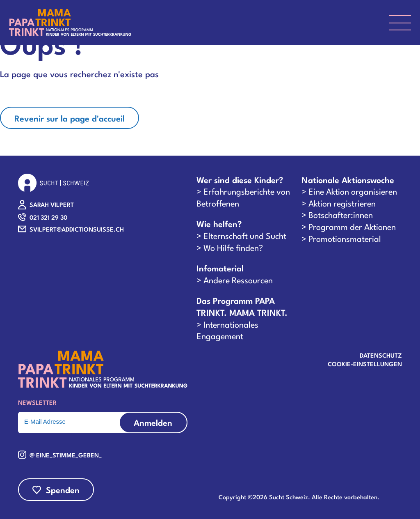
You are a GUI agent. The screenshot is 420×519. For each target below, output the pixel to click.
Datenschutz (381, 355)
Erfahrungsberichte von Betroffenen (243, 197)
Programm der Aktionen (352, 226)
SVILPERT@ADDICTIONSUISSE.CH (77, 229)
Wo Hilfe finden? (233, 247)
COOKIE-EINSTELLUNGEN (365, 363)
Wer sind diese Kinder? (240, 180)
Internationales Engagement (227, 330)
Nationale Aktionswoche (348, 180)
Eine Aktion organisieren (353, 191)
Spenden (63, 489)
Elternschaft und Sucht (245, 235)
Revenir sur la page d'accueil (70, 118)
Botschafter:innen (341, 214)
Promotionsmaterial (345, 238)
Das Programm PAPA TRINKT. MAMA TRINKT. (242, 306)
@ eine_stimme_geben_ (66, 455)
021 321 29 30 (48, 217)
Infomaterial (220, 268)
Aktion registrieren (342, 203)
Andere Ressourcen (238, 280)
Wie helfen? (219, 224)
